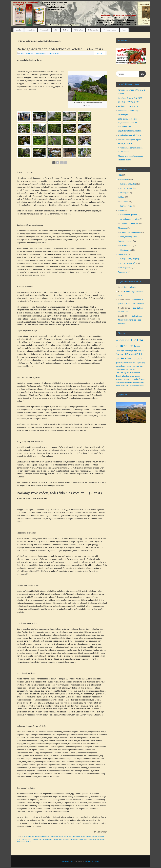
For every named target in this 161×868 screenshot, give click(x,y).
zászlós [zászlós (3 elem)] (123, 386)
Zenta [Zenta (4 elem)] (118, 386)
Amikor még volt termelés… (130, 106)
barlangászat (63, 837)
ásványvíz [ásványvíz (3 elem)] (141, 386)
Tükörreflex (78, 30)
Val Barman (21, 842)
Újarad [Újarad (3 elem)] (132, 386)
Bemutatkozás (130, 287)
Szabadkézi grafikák (129, 215)
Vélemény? (99, 53)
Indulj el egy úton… (68, 861)
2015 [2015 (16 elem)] (119, 346)
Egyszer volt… (126, 206)
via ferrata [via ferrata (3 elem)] (119, 382)
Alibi (56, 30)
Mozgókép (31, 30)
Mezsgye (124, 193)
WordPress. (96, 861)
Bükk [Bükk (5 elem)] (118, 359)
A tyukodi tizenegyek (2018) (130, 135)
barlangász (54, 837)
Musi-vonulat (38, 839)
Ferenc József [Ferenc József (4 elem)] (137, 359)
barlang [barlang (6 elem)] (119, 350)
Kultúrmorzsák (126, 246)
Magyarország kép (128, 263)
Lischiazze (29, 839)
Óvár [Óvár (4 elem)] (127, 386)
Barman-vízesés (74, 837)
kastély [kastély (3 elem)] (129, 366)
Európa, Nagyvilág (53, 53)
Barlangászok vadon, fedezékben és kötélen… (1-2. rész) (60, 49)
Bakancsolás (93, 30)
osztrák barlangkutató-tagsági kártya (66, 839)
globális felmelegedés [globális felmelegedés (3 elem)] (129, 363)
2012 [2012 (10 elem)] (123, 340)
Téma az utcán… (110, 30)
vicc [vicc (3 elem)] (124, 382)
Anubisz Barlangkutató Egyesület (38, 837)
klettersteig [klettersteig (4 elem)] (125, 369)
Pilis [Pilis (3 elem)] (128, 373)
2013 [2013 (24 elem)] (130, 340)
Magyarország (126, 188)
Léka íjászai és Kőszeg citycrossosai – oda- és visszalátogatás (128, 123)
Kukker (66, 30)
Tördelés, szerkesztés (130, 223)
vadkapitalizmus (99, 839)
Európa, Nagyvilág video (131, 232)
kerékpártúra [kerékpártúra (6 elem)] (137, 366)
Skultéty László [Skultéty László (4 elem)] (121, 376)
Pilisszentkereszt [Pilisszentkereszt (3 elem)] (135, 373)
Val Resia (29, 842)
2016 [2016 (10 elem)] (126, 346)
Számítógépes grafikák (130, 219)
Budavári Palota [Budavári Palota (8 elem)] (135, 354)
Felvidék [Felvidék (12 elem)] (126, 358)
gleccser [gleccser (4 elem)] (119, 363)
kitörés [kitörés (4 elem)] (118, 369)
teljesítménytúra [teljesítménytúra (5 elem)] (139, 379)
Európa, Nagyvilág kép (130, 259)
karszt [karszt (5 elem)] (124, 366)
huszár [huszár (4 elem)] (118, 366)
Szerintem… (126, 250)
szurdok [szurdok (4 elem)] (119, 379)
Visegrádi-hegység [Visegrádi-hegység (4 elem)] (132, 382)
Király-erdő (20, 839)
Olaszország (48, 839)
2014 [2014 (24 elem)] (139, 340)
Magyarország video (129, 237)
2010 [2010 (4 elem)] (118, 341)
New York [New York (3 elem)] (133, 370)
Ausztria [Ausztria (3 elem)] (138, 346)
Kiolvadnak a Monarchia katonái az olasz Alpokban (130, 320)
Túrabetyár (44, 30)
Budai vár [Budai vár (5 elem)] (140, 350)
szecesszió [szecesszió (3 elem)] (131, 376)
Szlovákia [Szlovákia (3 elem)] (137, 376)
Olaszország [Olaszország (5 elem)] (121, 373)
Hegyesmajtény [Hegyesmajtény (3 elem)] (140, 363)
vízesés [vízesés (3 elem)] (142, 382)
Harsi (124, 30)
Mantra (87, 861)
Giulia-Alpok (100, 837)
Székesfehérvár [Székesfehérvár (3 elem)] (127, 379)
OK (142, 74)
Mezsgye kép (126, 268)
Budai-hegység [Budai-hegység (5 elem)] (129, 350)
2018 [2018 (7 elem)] (132, 346)
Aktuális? (124, 201)
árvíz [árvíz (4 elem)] (136, 386)
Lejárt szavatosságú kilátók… (130, 131)
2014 (23, 837)
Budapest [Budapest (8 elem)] (121, 354)
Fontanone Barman (88, 837)
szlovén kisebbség (86, 839)
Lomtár (19, 30)
